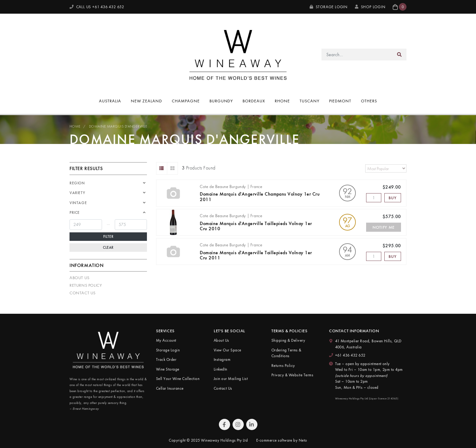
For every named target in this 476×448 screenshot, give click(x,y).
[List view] (162, 168)
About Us (80, 278)
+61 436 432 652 (350, 355)
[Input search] (357, 55)
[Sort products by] (386, 168)
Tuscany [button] (309, 101)
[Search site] (399, 55)
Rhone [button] (282, 101)
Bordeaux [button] (254, 101)
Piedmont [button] (340, 101)
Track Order (166, 359)
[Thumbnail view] (173, 168)
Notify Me (384, 227)
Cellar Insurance (170, 388)
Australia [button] (110, 101)
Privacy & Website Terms (292, 375)
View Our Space (228, 350)
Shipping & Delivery (288, 340)
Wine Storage (168, 369)
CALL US (97, 7)
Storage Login (329, 7)
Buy (393, 198)
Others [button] (369, 101)
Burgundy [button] (221, 101)
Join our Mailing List (231, 379)
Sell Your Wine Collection (178, 379)
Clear (108, 248)
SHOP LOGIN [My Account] (370, 7)
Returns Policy (86, 285)
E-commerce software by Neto (282, 440)
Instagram (222, 359)
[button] (400, 7)
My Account (166, 340)
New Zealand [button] (146, 101)
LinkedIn (221, 369)
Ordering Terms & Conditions (286, 353)
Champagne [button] (186, 101)
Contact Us (83, 293)
